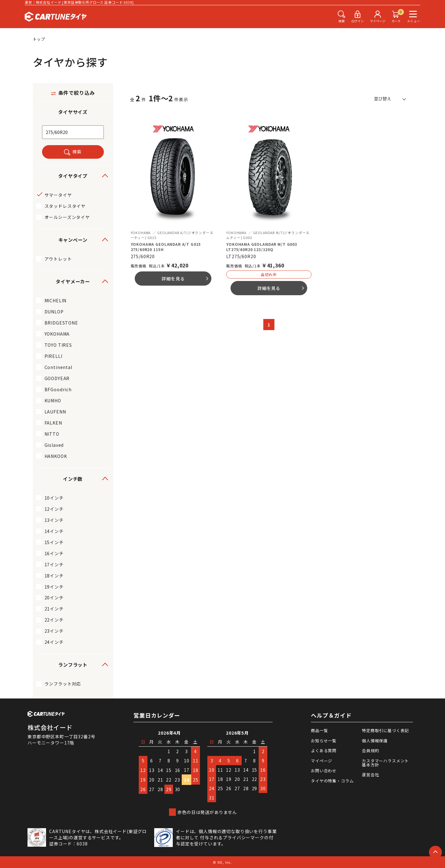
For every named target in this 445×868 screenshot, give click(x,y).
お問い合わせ (324, 771)
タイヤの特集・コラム (332, 781)
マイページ (322, 761)
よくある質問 (324, 751)
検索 (77, 152)
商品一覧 (319, 730)
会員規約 (370, 751)
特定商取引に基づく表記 (385, 730)
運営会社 (370, 775)
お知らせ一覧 (324, 741)
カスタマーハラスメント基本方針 (385, 763)
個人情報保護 (375, 741)
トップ (39, 39)
